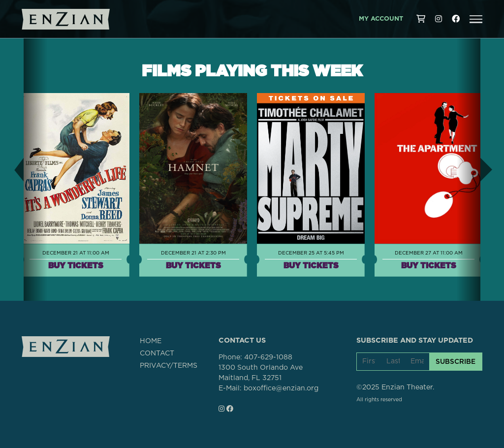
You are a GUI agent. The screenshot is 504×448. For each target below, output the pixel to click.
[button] (476, 19)
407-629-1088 (268, 357)
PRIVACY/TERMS (169, 366)
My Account (381, 19)
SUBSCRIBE (456, 361)
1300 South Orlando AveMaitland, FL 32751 (261, 373)
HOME (151, 341)
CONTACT (157, 353)
